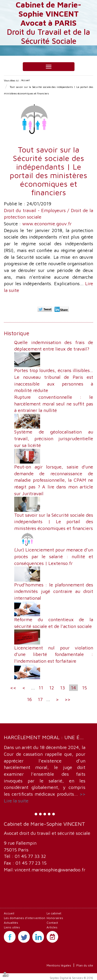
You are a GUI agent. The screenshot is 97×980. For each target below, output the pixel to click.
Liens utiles (12, 927)
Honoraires (55, 918)
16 (29, 699)
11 (41, 688)
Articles (52, 927)
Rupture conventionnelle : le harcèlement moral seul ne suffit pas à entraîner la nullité (54, 404)
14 (73, 688)
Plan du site (85, 965)
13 (62, 688)
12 (52, 688)
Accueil (25, 80)
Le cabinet (54, 913)
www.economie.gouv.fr (47, 224)
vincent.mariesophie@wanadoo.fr (50, 870)
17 (40, 699)
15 (84, 688)
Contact (52, 923)
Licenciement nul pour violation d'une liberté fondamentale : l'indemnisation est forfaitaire (54, 654)
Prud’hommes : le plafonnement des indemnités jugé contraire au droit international (54, 591)
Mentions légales (59, 965)
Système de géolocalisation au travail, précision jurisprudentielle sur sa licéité (54, 438)
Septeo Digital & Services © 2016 (71, 978)
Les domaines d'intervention (25, 918)
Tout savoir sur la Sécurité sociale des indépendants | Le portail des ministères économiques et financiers (54, 522)
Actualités (11, 923)
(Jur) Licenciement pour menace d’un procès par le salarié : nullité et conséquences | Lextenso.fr (54, 556)
